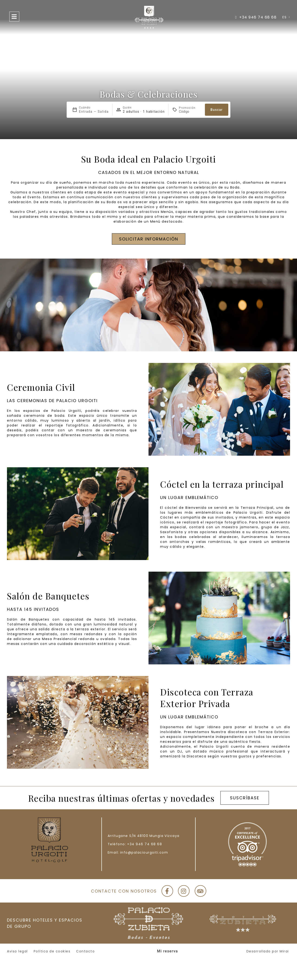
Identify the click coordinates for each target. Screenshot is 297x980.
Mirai (284, 951)
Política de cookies (52, 951)
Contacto (85, 951)
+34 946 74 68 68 (145, 844)
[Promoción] (190, 112)
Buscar (217, 110)
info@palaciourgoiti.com (144, 852)
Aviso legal (17, 951)
